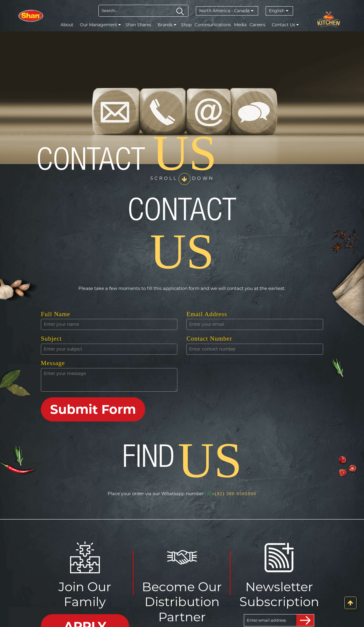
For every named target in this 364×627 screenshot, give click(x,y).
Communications (213, 25)
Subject (51, 339)
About (67, 25)
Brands (167, 25)
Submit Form (93, 409)
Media (240, 25)
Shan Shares (138, 25)
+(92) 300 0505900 (232, 494)
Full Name (55, 314)
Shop (186, 25)
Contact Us (285, 25)
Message (53, 363)
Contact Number (209, 339)
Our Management (100, 25)
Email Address (207, 314)
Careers (257, 25)
